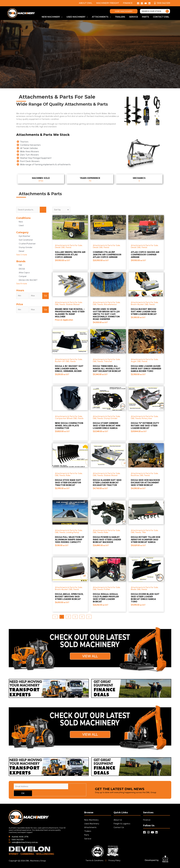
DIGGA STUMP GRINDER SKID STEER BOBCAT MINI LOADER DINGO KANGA (107, 426)
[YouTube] (146, 3)
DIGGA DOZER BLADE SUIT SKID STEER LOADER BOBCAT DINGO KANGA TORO (145, 598)
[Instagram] (142, 3)
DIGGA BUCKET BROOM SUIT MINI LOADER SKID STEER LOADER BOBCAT (144, 312)
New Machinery (91, 820)
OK (23, 793)
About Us (118, 820)
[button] (124, 11)
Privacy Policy (115, 860)
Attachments (90, 827)
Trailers (88, 831)
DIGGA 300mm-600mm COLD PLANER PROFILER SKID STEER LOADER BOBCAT (106, 598)
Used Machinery (92, 824)
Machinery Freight (108, 3)
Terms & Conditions (94, 860)
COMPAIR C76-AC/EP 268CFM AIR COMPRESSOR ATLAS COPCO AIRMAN (107, 255)
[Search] (167, 11)
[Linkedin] (149, 3)
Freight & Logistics (122, 824)
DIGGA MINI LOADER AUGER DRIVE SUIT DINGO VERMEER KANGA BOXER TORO (146, 369)
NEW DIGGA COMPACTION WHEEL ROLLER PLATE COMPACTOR (69, 426)
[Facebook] (138, 3)
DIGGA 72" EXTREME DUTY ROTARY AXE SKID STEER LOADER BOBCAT (145, 426)
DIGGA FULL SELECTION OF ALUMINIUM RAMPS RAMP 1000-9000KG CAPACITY (70, 540)
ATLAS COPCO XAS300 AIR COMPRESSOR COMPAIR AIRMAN (145, 255)
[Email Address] (41, 786)
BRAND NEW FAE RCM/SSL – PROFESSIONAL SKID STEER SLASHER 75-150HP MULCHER (70, 313)
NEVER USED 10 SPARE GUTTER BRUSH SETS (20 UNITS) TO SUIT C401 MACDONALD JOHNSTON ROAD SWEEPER (106, 314)
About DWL (86, 3)
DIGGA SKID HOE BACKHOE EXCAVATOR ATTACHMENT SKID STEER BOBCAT (145, 483)
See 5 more (22, 255)
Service (88, 839)
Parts (87, 835)
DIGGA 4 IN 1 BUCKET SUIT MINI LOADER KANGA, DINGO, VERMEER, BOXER (69, 369)
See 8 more (22, 284)
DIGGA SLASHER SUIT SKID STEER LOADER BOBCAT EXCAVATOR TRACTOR (107, 483)
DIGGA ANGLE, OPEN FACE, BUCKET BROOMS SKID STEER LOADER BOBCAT (69, 597)
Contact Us (119, 827)
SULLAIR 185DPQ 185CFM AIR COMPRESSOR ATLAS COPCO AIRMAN (70, 255)
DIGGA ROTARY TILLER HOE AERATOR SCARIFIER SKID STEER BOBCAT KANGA (146, 540)
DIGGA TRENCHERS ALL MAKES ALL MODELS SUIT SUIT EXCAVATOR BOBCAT (107, 369)
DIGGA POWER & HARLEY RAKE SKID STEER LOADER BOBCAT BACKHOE (107, 540)
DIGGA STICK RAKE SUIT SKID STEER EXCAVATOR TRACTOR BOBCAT (68, 483)
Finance (128, 3)
